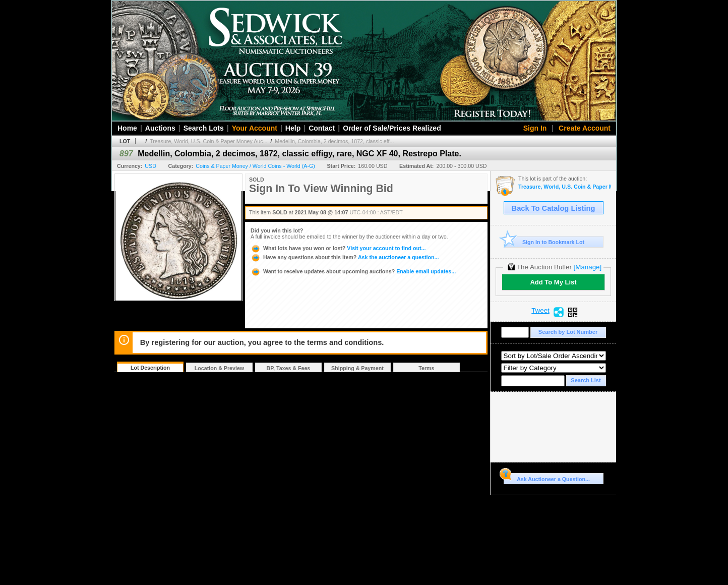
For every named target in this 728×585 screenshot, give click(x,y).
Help (293, 128)
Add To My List (553, 282)
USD (150, 166)
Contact (322, 128)
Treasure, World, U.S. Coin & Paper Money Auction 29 (565, 187)
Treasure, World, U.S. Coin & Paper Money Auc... (208, 141)
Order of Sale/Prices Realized (392, 128)
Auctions (160, 128)
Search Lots (204, 128)
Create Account (585, 128)
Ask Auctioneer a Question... (547, 478)
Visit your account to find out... (338, 248)
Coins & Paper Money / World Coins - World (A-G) (255, 166)
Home (127, 128)
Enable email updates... (353, 271)
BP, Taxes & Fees (289, 368)
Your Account (255, 128)
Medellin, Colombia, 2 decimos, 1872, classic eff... (334, 141)
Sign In (535, 128)
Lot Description (150, 368)
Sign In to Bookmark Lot (544, 242)
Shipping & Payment (357, 368)
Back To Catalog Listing (554, 208)
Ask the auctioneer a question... (345, 257)
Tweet (540, 311)
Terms (426, 368)
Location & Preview (219, 368)
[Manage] (588, 267)
